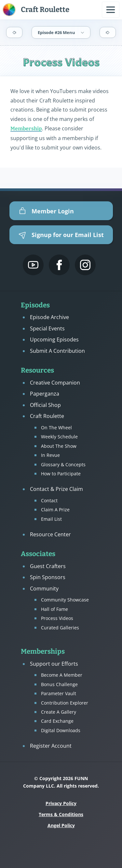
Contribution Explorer (65, 703)
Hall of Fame (54, 609)
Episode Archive (49, 317)
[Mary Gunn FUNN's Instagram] (85, 265)
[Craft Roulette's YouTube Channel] (33, 265)
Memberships (43, 652)
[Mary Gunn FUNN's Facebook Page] (59, 265)
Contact (49, 500)
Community (44, 589)
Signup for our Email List (61, 235)
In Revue (50, 455)
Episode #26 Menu (61, 32)
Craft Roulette (47, 416)
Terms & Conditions (61, 814)
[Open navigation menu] (111, 10)
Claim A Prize (55, 510)
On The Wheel (56, 428)
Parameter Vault (59, 693)
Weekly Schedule (59, 437)
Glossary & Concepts (63, 464)
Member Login (46, 211)
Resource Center (50, 534)
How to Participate (61, 474)
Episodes (35, 305)
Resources (37, 370)
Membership (26, 129)
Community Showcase (65, 600)
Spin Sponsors (48, 577)
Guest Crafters (48, 566)
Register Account (51, 746)
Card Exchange (57, 721)
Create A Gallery (59, 712)
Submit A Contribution (57, 351)
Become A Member (62, 675)
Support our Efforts (54, 664)
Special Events (47, 328)
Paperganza (45, 394)
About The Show (59, 446)
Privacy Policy (61, 803)
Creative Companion (55, 383)
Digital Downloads (61, 730)
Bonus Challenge (59, 684)
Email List (51, 519)
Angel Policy (61, 825)
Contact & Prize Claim (56, 489)
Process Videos (57, 618)
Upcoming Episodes (54, 339)
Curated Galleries (60, 628)
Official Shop (45, 405)
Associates (38, 554)
